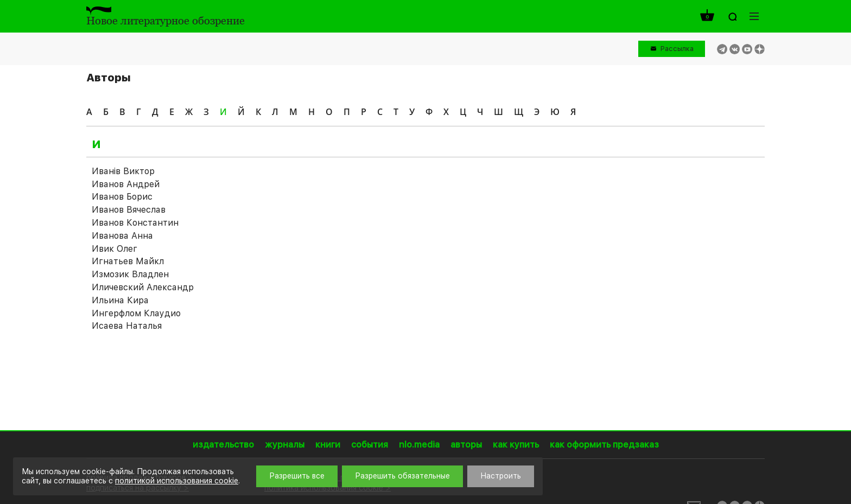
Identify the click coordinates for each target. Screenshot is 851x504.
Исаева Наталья (127, 326)
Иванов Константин (135, 223)
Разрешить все (297, 476)
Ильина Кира (120, 300)
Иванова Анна (122, 236)
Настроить (501, 476)
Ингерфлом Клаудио (136, 313)
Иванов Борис (122, 197)
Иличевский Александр (143, 287)
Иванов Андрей (126, 184)
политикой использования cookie (177, 481)
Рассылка (677, 49)
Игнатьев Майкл (128, 261)
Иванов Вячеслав (129, 210)
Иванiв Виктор (123, 171)
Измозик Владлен (130, 274)
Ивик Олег (115, 249)
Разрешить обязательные (402, 476)
